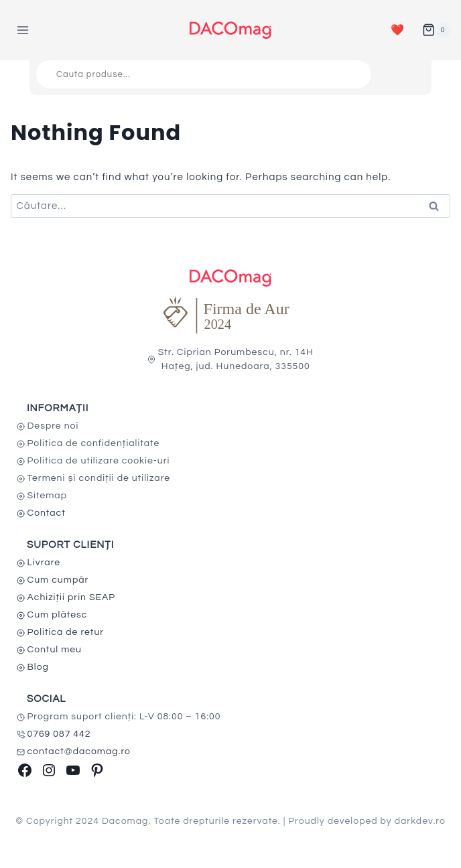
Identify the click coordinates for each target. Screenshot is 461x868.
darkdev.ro (420, 821)
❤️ (398, 30)
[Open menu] (23, 30)
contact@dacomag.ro (79, 751)
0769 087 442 (59, 734)
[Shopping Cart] (436, 30)
